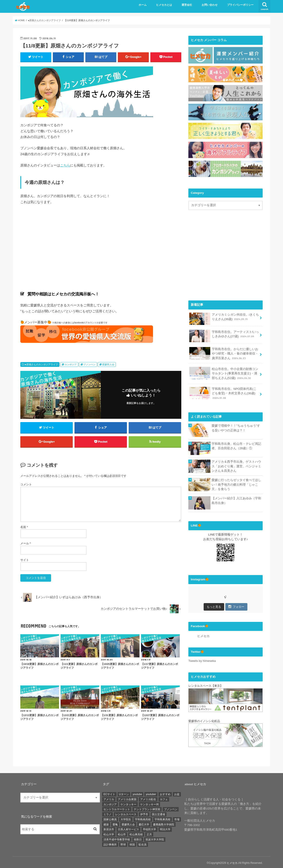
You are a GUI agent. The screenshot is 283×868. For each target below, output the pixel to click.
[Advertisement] (226, 258)
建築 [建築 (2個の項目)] (106, 823)
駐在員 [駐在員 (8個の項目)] (143, 843)
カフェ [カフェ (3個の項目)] (164, 798)
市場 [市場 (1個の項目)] (177, 818)
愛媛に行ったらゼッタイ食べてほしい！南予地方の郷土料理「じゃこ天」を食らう (236, 484)
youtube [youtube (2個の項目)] (137, 793)
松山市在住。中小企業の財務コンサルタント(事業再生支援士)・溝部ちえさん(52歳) (224, 372)
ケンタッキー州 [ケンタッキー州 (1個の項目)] (149, 803)
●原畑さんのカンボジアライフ (41, 364)
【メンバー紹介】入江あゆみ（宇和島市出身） (236, 500)
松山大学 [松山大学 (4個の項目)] (109, 833)
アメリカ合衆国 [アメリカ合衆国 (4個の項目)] (127, 798)
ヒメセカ (203, 635)
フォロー (236, 606)
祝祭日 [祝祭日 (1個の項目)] (138, 838)
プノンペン (89, 364)
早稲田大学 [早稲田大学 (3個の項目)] (149, 828)
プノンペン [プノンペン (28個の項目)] (171, 808)
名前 (24, 527)
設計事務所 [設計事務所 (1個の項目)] (110, 843)
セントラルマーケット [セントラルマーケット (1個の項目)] (117, 808)
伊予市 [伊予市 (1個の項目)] (144, 813)
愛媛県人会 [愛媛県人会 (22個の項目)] (128, 823)
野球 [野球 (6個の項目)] (123, 843)
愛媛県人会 (108, 364)
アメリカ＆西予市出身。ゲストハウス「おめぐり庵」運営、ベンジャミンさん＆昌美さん (236, 465)
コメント (26, 484)
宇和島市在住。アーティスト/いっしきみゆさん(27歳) (224, 335)
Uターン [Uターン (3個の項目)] (124, 793)
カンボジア (71, 364)
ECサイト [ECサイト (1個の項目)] (109, 793)
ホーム (143, 5)
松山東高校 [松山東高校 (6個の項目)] (136, 833)
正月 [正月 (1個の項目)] (149, 833)
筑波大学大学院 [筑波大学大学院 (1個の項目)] (155, 838)
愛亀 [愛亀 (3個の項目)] (115, 823)
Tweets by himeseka (202, 660)
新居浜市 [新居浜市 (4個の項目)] (109, 828)
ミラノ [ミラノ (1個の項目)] (107, 813)
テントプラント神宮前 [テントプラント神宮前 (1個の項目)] (147, 808)
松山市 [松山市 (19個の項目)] (122, 833)
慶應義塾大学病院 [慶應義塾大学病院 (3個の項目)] (164, 823)
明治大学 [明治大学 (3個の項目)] (165, 828)
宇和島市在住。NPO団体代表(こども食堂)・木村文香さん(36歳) (223, 392)
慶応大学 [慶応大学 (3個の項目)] (144, 823)
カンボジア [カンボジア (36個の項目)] (110, 803)
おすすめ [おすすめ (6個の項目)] (165, 793)
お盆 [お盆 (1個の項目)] (177, 793)
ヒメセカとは (164, 5)
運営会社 (187, 5)
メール (26, 544)
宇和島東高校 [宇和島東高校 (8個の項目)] (163, 818)
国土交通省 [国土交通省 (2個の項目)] (159, 813)
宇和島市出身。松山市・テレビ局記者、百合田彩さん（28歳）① (236, 445)
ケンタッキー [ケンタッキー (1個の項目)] (128, 803)
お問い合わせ (210, 5)
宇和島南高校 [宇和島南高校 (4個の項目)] (143, 818)
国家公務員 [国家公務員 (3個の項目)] (110, 818)
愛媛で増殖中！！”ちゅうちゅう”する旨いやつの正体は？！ (236, 427)
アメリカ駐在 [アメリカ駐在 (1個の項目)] (148, 798)
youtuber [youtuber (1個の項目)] (151, 793)
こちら (65, 165)
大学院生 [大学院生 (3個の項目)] (126, 818)
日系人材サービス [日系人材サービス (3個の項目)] (128, 828)
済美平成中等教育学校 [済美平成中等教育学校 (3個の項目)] (117, 838)
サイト (25, 560)
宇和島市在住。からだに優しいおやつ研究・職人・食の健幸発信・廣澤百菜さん (224, 353)
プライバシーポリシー (240, 5)
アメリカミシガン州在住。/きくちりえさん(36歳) (224, 318)
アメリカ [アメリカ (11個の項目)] (109, 798)
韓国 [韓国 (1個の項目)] (132, 843)
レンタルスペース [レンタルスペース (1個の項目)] (126, 813)
